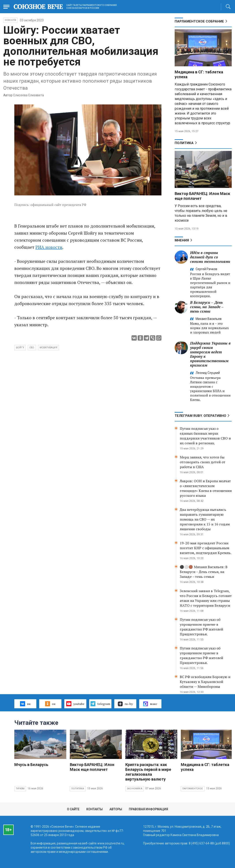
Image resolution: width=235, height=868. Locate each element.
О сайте (73, 809)
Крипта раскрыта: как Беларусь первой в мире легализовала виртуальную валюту (148, 772)
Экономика (135, 789)
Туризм (20, 789)
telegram (100, 704)
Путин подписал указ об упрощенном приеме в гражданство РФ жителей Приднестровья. (201, 627)
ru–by (125, 704)
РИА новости (49, 247)
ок (50, 704)
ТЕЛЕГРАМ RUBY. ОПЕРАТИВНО (200, 416)
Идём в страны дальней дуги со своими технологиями (210, 257)
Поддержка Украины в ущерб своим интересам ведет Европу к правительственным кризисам (210, 354)
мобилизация (48, 348)
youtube (75, 704)
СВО (32, 348)
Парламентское (193, 789)
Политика (184, 143)
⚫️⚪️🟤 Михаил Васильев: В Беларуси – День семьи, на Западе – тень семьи (204, 572)
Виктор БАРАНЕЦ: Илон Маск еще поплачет (92, 767)
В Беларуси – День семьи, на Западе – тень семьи (207, 307)
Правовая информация (148, 809)
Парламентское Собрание (199, 21)
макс (150, 704)
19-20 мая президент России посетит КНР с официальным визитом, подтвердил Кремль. (206, 548)
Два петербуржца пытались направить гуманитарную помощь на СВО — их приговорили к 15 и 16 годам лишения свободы (205, 519)
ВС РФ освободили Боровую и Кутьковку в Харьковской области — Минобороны (205, 682)
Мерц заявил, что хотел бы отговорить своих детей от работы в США (203, 462)
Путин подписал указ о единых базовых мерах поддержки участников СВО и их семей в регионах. (205, 436)
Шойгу (20, 348)
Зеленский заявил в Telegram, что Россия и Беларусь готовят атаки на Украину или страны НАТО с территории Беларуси (206, 598)
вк (25, 704)
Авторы (116, 809)
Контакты (94, 809)
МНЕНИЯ (182, 240)
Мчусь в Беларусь (31, 765)
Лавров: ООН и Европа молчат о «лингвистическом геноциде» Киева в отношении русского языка (206, 488)
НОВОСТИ (10, 20)
